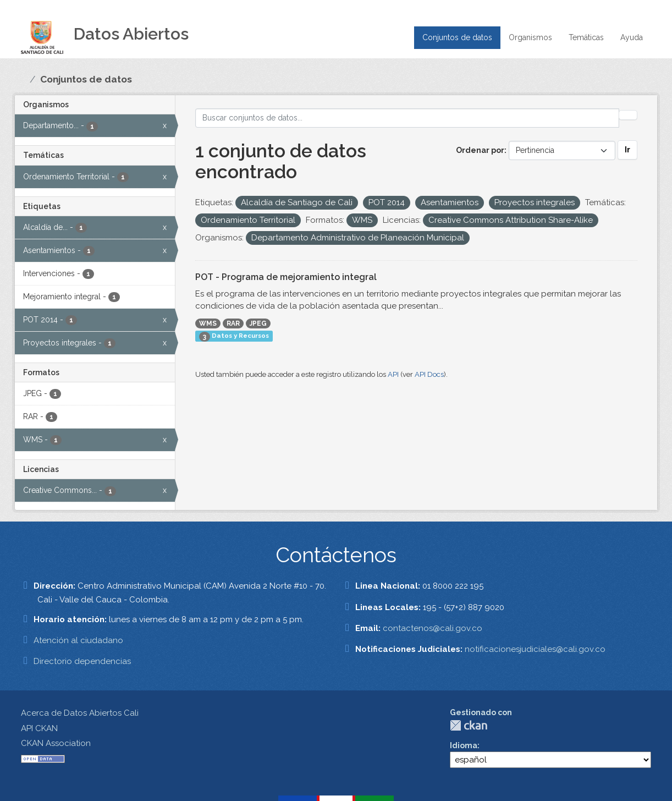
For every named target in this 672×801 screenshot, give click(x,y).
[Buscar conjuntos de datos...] (407, 118)
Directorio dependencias (82, 661)
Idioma (464, 745)
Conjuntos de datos (457, 37)
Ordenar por (480, 150)
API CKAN (39, 728)
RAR (233, 323)
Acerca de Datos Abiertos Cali (80, 713)
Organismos (530, 37)
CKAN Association (56, 743)
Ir (627, 150)
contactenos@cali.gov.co (433, 628)
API (393, 374)
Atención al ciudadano (78, 640)
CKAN (469, 725)
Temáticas (586, 37)
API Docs (429, 374)
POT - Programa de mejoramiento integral (286, 277)
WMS (208, 323)
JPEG (258, 323)
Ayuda (632, 37)
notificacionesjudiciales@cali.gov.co (535, 649)
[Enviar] (628, 115)
